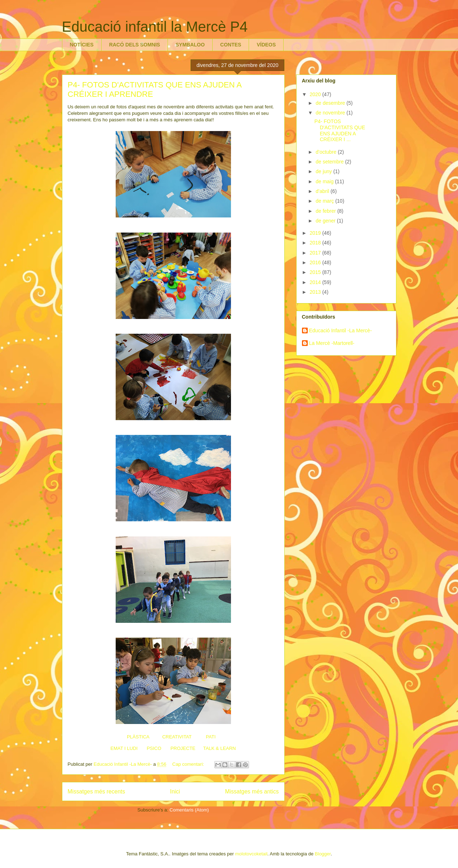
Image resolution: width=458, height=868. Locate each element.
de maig (325, 181)
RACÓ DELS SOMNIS (135, 45)
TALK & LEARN (220, 748)
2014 (316, 282)
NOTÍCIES (82, 45)
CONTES (231, 45)
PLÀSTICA (138, 737)
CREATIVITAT (177, 737)
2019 (316, 233)
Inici (175, 791)
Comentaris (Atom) (189, 810)
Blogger (323, 854)
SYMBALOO (190, 45)
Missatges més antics (252, 791)
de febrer (326, 211)
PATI (211, 737)
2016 (316, 262)
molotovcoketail (251, 854)
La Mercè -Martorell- (332, 343)
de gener (326, 221)
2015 (316, 272)
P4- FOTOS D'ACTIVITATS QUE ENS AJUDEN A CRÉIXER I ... (340, 130)
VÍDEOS (266, 45)
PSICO (154, 748)
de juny (324, 171)
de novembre (331, 113)
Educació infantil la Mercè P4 (155, 27)
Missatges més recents (96, 791)
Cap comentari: (189, 764)
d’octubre (327, 152)
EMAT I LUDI (124, 748)
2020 (316, 94)
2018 (316, 243)
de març (325, 201)
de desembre (331, 103)
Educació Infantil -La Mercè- (341, 330)
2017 (316, 253)
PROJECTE (183, 748)
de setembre (330, 162)
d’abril (323, 191)
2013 (316, 292)
